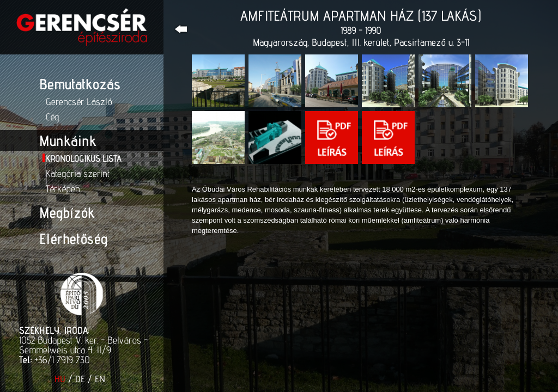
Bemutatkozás (80, 84)
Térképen (63, 189)
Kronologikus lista (83, 159)
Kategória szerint (78, 173)
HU (60, 379)
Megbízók (67, 212)
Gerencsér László (79, 102)
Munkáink (68, 140)
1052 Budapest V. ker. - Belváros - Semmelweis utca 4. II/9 (83, 345)
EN (100, 379)
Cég (52, 117)
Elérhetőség (73, 238)
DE (80, 379)
